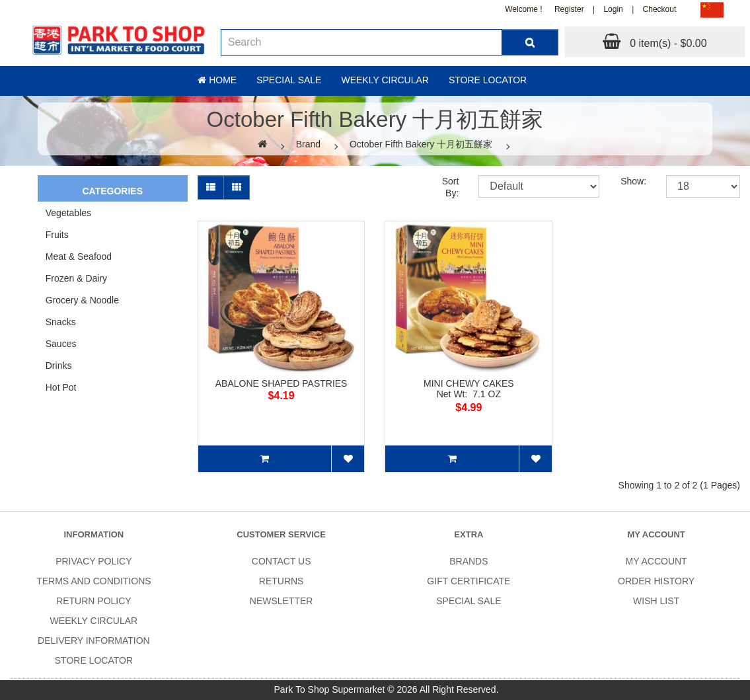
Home (217, 80)
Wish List (656, 601)
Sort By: (451, 187)
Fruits (57, 235)
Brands (469, 561)
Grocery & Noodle (82, 300)
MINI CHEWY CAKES (469, 383)
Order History (656, 581)
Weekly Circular (385, 80)
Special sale (289, 80)
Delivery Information (94, 641)
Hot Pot (61, 387)
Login (613, 9)
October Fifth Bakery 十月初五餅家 (421, 144)
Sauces (61, 344)
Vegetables (68, 213)
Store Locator (488, 80)
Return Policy (94, 601)
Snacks (61, 322)
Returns (281, 581)
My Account (656, 561)
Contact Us (281, 561)
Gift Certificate (469, 581)
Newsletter (281, 601)
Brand (308, 144)
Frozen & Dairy (76, 278)
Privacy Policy (94, 561)
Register (569, 9)
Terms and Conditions (94, 581)
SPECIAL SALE (469, 601)
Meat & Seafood (79, 256)
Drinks (59, 366)
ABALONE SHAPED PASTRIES (281, 383)
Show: (633, 181)
